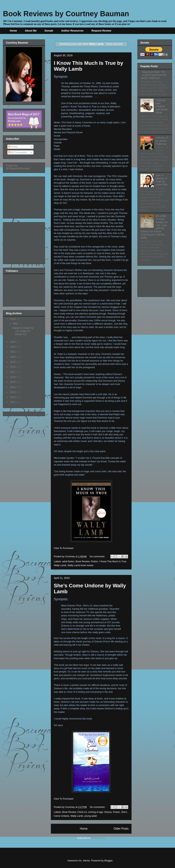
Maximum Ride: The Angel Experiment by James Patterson (153, 75)
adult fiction (68, 561)
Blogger (108, 861)
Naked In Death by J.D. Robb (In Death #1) (23, 331)
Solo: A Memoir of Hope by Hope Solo (162, 180)
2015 (13, 382)
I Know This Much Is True (113, 561)
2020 (13, 357)
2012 (13, 397)
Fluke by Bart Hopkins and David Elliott (161, 106)
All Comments (17, 152)
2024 (13, 319)
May (16, 323)
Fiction (94, 561)
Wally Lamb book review (80, 565)
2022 (13, 347)
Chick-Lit (82, 812)
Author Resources (72, 31)
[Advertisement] (24, 197)
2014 (13, 387)
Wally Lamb (60, 565)
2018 (13, 367)
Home (13, 31)
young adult (91, 816)
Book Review (83, 561)
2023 (13, 342)
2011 (13, 402)
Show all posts (114, 44)
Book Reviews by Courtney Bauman (66, 14)
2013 (13, 392)
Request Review (101, 31)
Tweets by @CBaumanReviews (18, 167)
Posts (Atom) (98, 838)
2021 (13, 352)
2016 (13, 377)
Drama (108, 812)
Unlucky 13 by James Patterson (162, 141)
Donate (49, 31)
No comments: (98, 556)
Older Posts (121, 829)
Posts (13, 147)
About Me (31, 31)
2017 (13, 372)
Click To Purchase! (64, 548)
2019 (13, 362)
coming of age (96, 812)
